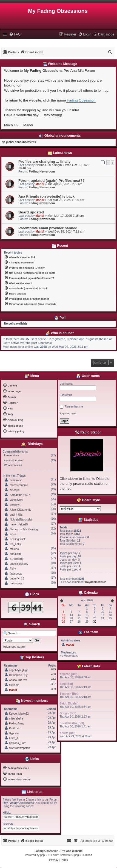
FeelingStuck (18, 539)
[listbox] (80, 509)
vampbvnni (16, 500)
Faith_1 (14, 738)
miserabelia (16, 719)
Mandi (40, 184)
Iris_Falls (15, 544)
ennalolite (16, 554)
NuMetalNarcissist (21, 520)
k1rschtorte (17, 559)
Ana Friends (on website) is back (46, 196)
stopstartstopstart (20, 748)
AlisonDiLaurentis (21, 510)
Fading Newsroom (42, 171)
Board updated (31, 212)
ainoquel (15, 490)
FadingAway (17, 723)
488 (54, 674)
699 (54, 669)
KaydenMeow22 (19, 714)
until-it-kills (16, 515)
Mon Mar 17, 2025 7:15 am (65, 216)
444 (54, 679)
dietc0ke (14, 685)
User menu (88, 376)
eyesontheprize (13, 460)
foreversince (12, 455)
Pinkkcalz (15, 728)
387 (54, 684)
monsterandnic (19, 485)
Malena (14, 549)
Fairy (13, 569)
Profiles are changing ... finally (45, 161)
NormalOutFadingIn (48, 165)
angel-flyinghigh (19, 670)
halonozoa (16, 583)
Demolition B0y (18, 675)
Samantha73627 (20, 495)
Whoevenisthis (13, 465)
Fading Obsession (81, 100)
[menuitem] (15, 34)
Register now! (68, 413)
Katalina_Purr (17, 743)
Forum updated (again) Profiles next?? (52, 181)
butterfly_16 (17, 579)
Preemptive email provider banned (48, 228)
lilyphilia (14, 733)
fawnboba (16, 574)
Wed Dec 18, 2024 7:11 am (66, 231)
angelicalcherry (19, 564)
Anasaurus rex (18, 680)
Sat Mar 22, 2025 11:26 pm (66, 200)
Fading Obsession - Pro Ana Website (58, 851)
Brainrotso (16, 480)
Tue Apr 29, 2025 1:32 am (65, 184)
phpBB (44, 855)
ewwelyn (15, 505)
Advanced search (15, 647)
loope (13, 534)
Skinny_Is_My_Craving (24, 529)
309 (54, 689)
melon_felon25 (19, 524)
